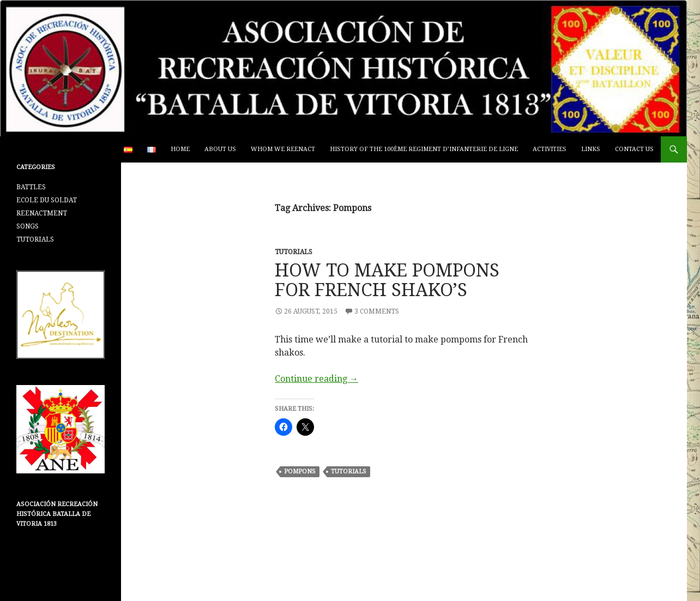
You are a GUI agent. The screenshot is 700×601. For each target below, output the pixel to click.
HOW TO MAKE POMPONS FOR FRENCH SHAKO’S (387, 280)
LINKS (591, 149)
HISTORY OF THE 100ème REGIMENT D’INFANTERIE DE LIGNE (424, 149)
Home (180, 149)
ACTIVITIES (550, 149)
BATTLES (31, 187)
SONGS (28, 226)
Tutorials (349, 471)
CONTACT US (634, 149)
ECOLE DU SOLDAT (47, 200)
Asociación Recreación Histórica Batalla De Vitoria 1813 (57, 514)
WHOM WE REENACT (283, 149)
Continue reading (316, 379)
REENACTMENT (42, 213)
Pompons (300, 471)
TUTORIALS (294, 252)
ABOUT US (220, 149)
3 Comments (377, 311)
